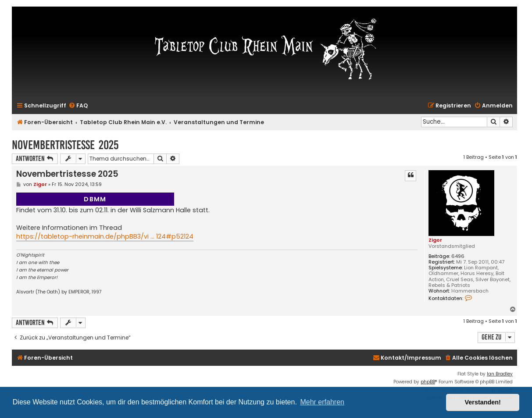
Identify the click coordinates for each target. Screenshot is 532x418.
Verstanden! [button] (483, 402)
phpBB (428, 382)
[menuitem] (78, 106)
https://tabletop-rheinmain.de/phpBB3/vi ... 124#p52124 (105, 236)
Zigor (435, 240)
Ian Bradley (500, 374)
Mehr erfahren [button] (322, 402)
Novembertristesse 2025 (65, 145)
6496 (458, 256)
